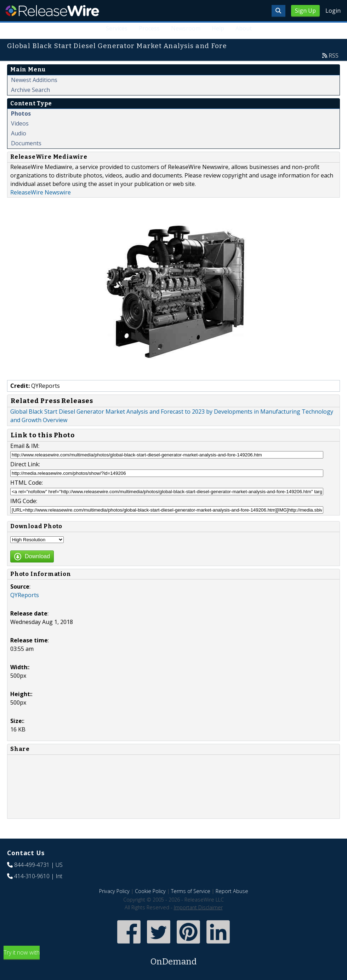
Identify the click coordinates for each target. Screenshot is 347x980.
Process (149, 28)
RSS (334, 56)
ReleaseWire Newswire (41, 192)
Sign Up (305, 11)
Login (333, 11)
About (244, 28)
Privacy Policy (114, 891)
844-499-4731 (32, 865)
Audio (19, 133)
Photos (21, 113)
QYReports (25, 595)
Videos (20, 123)
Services (117, 28)
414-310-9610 (32, 876)
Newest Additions (34, 80)
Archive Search (30, 90)
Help (218, 28)
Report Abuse (232, 891)
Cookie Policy (150, 891)
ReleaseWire (52, 11)
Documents (26, 143)
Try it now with (173, 958)
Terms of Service (191, 891)
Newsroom (186, 28)
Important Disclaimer (198, 907)
